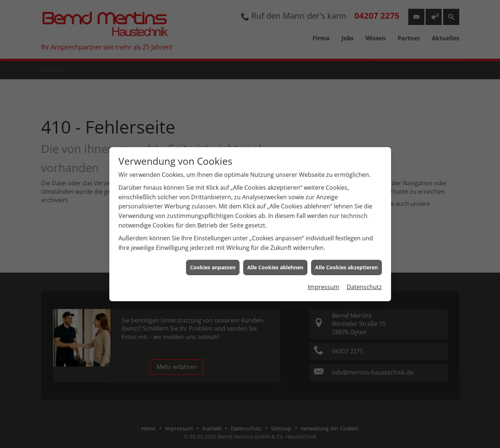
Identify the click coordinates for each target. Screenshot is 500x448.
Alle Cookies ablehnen (275, 264)
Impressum (324, 284)
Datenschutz (364, 284)
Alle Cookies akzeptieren (346, 264)
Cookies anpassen (213, 264)
